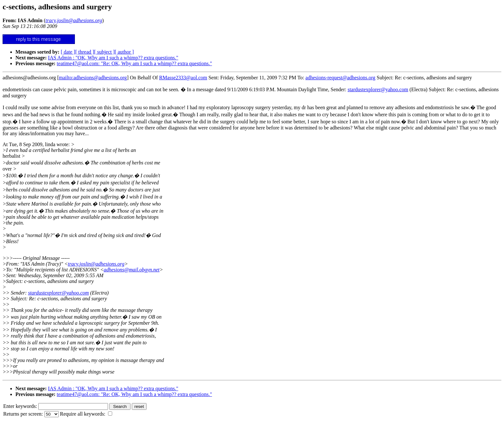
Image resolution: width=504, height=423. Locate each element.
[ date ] (68, 52)
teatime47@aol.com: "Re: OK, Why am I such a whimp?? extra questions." (135, 63)
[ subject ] (104, 52)
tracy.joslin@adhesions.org (96, 264)
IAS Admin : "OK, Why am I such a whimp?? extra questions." (113, 58)
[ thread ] (85, 52)
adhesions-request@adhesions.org (340, 78)
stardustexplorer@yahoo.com (378, 89)
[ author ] (124, 52)
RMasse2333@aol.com (183, 78)
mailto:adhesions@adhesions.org (93, 78)
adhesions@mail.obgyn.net (131, 270)
